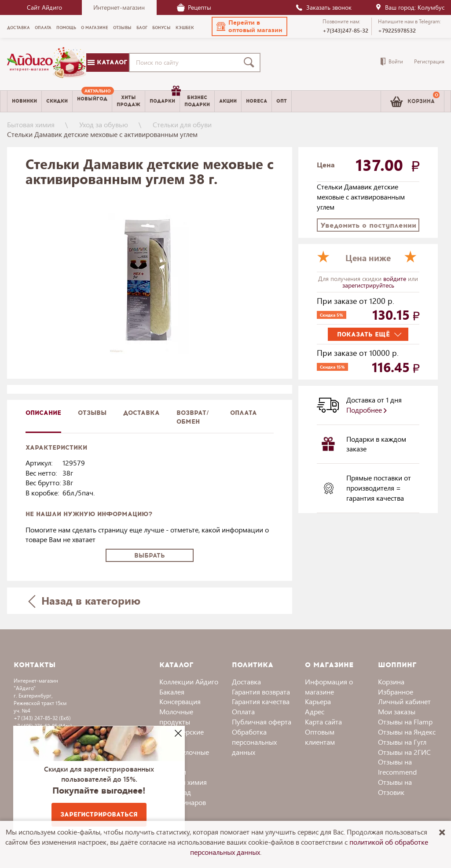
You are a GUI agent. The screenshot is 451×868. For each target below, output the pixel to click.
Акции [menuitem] (228, 101)
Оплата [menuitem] (43, 28)
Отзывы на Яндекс (407, 732)
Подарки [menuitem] (165, 98)
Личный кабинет (404, 701)
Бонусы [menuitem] (161, 28)
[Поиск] (251, 63)
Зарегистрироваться (99, 814)
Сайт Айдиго (44, 7)
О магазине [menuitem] (95, 28)
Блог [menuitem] (142, 28)
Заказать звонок (323, 7)
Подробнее (367, 410)
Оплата (244, 413)
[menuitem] (92, 101)
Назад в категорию (84, 600)
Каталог (107, 62)
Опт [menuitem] (282, 101)
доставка (141, 413)
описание (43, 413)
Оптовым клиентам (320, 737)
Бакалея (172, 692)
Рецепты (194, 7)
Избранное (396, 692)
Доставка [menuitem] (18, 28)
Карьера (318, 701)
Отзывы (92, 413)
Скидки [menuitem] (57, 101)
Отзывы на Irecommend (397, 767)
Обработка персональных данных (254, 742)
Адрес (315, 711)
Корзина (391, 681)
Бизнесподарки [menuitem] (197, 101)
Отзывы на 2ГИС (404, 752)
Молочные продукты (176, 717)
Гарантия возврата (261, 692)
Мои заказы (397, 711)
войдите (396, 279)
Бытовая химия (31, 124)
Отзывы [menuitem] (122, 28)
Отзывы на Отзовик (395, 787)
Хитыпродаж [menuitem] (128, 101)
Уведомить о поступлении (368, 225)
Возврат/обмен (193, 417)
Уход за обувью (104, 124)
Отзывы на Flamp (405, 722)
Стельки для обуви (182, 124)
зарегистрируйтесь (368, 285)
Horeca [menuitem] (257, 101)
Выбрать (150, 556)
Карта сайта (323, 722)
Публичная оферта (262, 722)
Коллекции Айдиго (189, 681)
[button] (249, 26)
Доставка (246, 681)
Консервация (180, 701)
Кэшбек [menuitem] (185, 28)
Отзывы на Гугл (402, 742)
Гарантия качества (261, 701)
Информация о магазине (329, 687)
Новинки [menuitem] (24, 101)
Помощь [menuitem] (66, 28)
